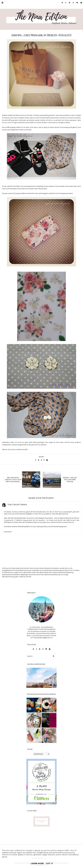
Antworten (8, 532)
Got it (50, 864)
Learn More (37, 864)
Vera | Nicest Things (17, 504)
